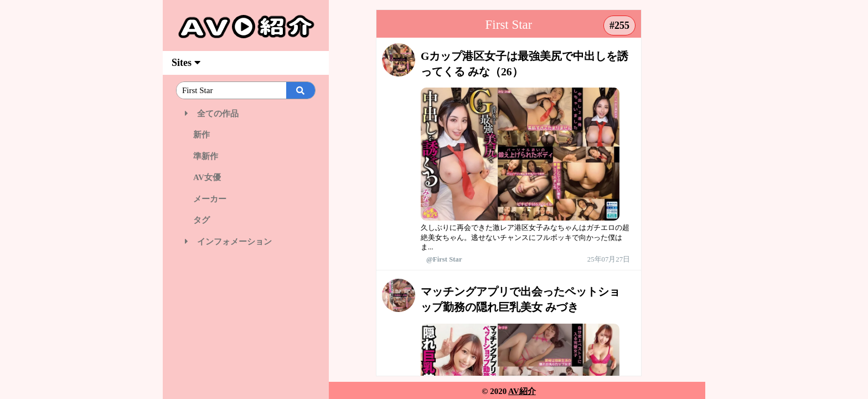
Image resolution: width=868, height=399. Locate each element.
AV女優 (203, 177)
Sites (186, 63)
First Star (509, 25)
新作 (197, 135)
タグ (197, 220)
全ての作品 (212, 114)
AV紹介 (522, 391)
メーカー (206, 199)
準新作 (201, 156)
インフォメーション (228, 242)
